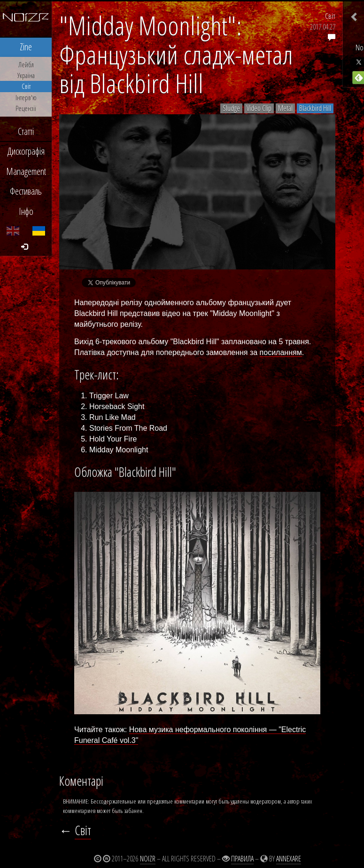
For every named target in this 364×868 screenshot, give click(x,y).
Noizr (148, 859)
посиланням (281, 352)
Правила (242, 859)
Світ (330, 16)
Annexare (289, 859)
